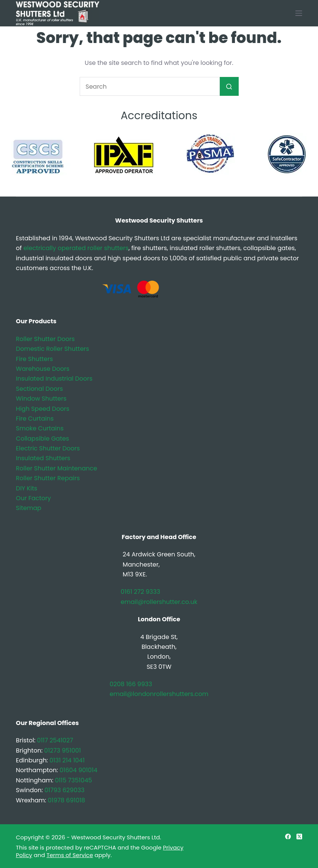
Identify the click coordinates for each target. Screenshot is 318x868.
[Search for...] (150, 86)
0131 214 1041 (67, 760)
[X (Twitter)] (299, 837)
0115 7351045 (73, 780)
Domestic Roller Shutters (52, 349)
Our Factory (33, 498)
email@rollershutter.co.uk (159, 602)
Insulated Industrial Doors (54, 379)
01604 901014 (79, 770)
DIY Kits (27, 488)
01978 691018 (66, 800)
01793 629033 (65, 790)
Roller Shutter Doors (45, 339)
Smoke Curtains (40, 428)
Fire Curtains (35, 419)
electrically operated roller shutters (76, 248)
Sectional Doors (39, 389)
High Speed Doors (43, 409)
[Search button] (229, 86)
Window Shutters (41, 399)
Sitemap (29, 508)
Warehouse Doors (43, 369)
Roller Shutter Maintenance (56, 468)
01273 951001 (63, 750)
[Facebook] (288, 837)
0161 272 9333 (140, 592)
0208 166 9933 (131, 684)
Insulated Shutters (43, 458)
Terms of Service (70, 855)
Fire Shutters (34, 359)
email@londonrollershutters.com (159, 694)
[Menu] (299, 13)
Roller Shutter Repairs (48, 478)
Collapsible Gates (42, 439)
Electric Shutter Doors (48, 448)
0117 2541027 (55, 740)
